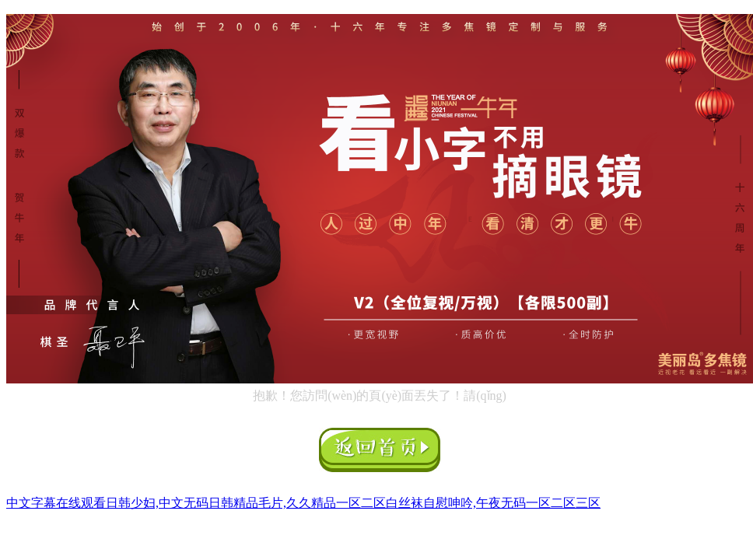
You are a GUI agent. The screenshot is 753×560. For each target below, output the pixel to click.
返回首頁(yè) (380, 450)
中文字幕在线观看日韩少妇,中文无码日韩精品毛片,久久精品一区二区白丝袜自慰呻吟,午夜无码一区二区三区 (303, 503)
